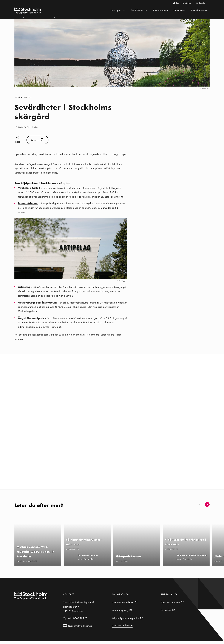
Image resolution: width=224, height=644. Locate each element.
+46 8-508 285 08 (78, 621)
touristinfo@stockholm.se (80, 628)
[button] (200, 507)
